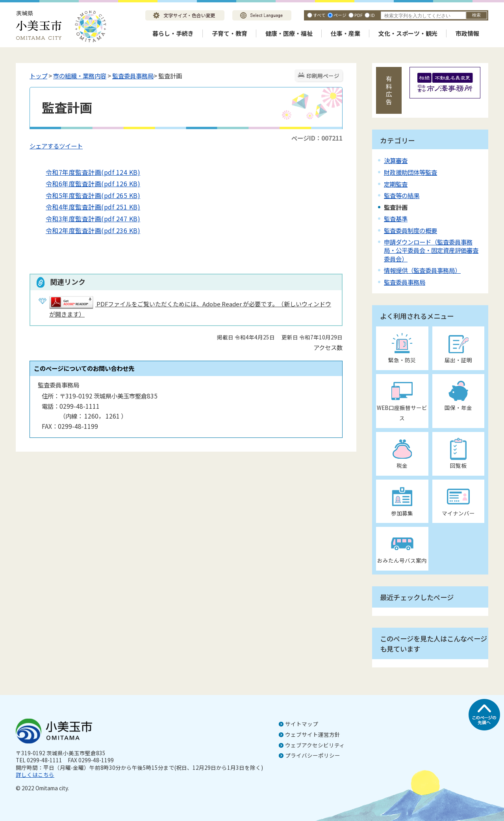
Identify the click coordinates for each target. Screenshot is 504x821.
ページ (340, 15)
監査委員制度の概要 (410, 230)
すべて (319, 15)
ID (373, 15)
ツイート (71, 146)
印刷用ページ (323, 76)
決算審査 (396, 160)
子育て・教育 (230, 33)
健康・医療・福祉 (289, 33)
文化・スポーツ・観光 (408, 33)
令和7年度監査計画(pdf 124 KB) (87, 172)
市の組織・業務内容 (80, 76)
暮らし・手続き (173, 33)
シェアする (44, 146)
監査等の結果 (402, 195)
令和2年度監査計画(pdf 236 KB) (87, 230)
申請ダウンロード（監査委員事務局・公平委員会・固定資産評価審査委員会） (431, 250)
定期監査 (396, 184)
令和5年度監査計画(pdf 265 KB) (87, 195)
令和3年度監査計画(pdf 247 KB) (87, 219)
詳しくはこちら (35, 775)
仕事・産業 (346, 33)
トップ (38, 76)
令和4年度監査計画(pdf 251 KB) (87, 207)
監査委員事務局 (133, 76)
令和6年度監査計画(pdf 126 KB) (87, 183)
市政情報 (467, 33)
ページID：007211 (317, 138)
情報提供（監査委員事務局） (422, 270)
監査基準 (396, 219)
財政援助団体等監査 (410, 172)
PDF (359, 15)
